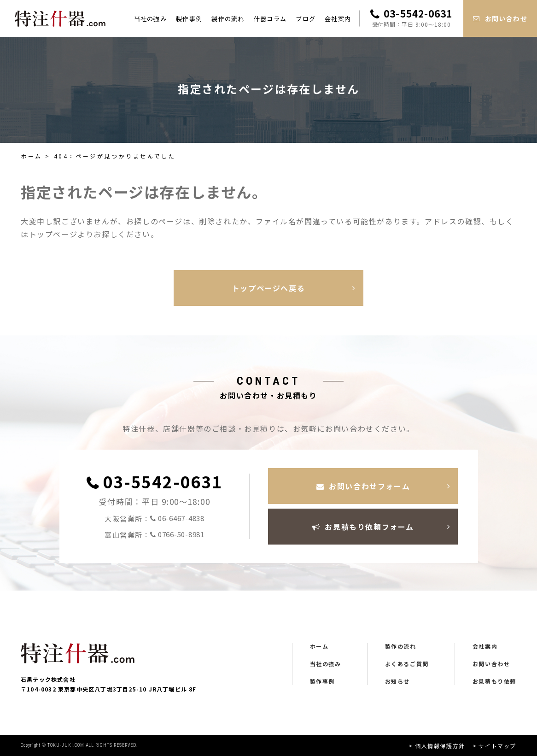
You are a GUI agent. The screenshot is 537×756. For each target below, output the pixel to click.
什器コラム (270, 19)
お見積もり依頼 (494, 681)
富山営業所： (155, 535)
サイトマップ (497, 746)
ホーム (32, 156)
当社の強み (151, 19)
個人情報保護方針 (440, 746)
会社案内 (338, 19)
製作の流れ (228, 19)
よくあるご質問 (407, 664)
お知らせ (397, 681)
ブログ (306, 19)
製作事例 (189, 19)
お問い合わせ (491, 664)
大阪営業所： (155, 519)
